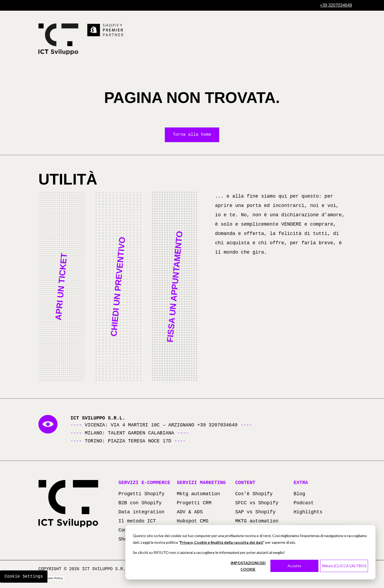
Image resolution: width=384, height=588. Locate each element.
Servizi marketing (201, 483)
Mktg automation (198, 494)
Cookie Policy (53, 579)
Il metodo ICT (137, 522)
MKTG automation (257, 522)
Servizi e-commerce (144, 483)
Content (245, 483)
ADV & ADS (190, 513)
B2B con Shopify (140, 503)
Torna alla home (192, 135)
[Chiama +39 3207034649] (336, 5)
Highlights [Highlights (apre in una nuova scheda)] (308, 513)
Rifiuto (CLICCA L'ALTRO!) (344, 566)
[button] (61, 287)
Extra (301, 483)
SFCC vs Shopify (257, 503)
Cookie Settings (24, 577)
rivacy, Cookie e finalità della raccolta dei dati (223, 542)
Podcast (304, 503)
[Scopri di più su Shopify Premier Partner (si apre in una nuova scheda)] (106, 30)
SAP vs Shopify (255, 513)
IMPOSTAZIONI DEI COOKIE (248, 566)
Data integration (141, 513)
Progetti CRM (194, 503)
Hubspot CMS (193, 522)
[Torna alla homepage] (58, 39)
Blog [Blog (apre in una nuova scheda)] (299, 494)
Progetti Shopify (141, 494)
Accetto (294, 566)
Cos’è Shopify (254, 494)
